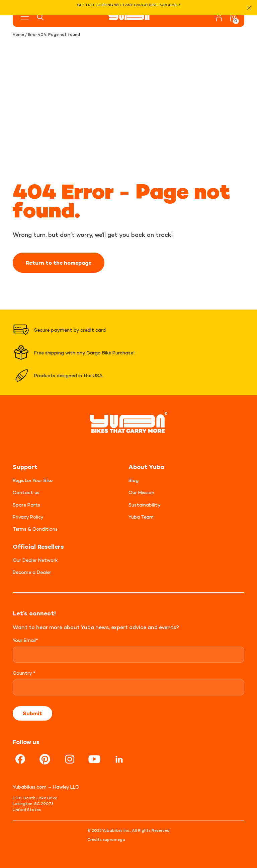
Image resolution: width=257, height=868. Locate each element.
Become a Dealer (32, 572)
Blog (134, 480)
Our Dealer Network (35, 560)
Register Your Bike (33, 480)
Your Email (25, 640)
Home (18, 35)
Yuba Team (141, 517)
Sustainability (145, 505)
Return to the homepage (59, 263)
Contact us (26, 492)
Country (24, 673)
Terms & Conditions (35, 529)
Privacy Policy (28, 517)
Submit (32, 713)
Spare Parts (26, 505)
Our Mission (141, 492)
